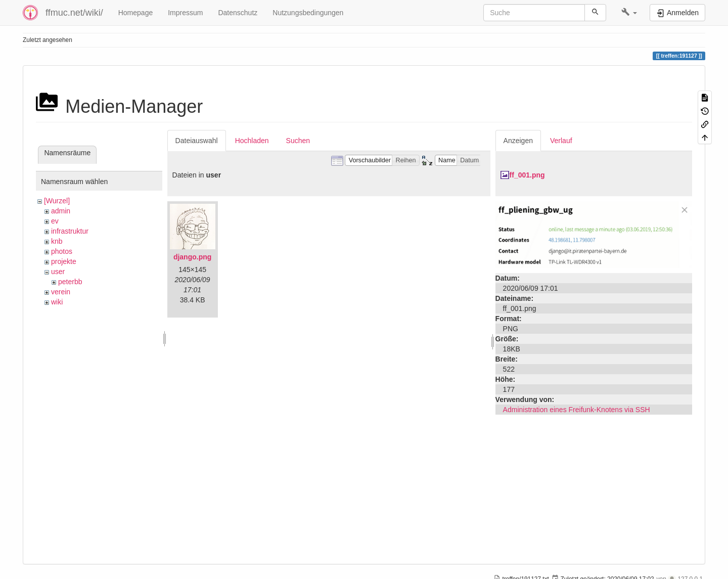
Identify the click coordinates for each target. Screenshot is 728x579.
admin (61, 211)
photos (62, 251)
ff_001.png (527, 175)
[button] (629, 13)
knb (57, 241)
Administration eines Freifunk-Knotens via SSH (577, 410)
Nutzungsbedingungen (308, 13)
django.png (192, 257)
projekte (64, 261)
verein (61, 292)
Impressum (185, 13)
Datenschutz (238, 13)
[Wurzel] (57, 201)
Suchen (298, 141)
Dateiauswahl (197, 141)
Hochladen (252, 141)
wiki (57, 302)
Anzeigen (518, 141)
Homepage (136, 13)
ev (55, 221)
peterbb (70, 282)
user (58, 272)
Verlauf (561, 141)
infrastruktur (70, 231)
